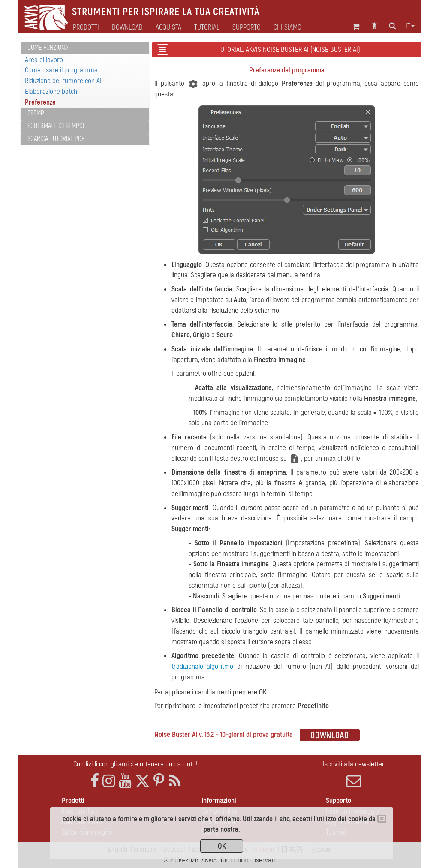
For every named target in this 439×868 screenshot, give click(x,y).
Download (127, 27)
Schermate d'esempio (56, 126)
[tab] (85, 48)
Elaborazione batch (51, 92)
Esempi (36, 113)
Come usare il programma (61, 70)
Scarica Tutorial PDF (56, 139)
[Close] (382, 819)
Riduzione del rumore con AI (63, 81)
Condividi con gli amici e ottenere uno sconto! (135, 764)
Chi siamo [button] (287, 27)
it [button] (410, 26)
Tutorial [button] (207, 27)
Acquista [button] (168, 27)
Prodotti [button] (86, 27)
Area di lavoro (44, 60)
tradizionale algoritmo (202, 666)
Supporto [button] (247, 27)
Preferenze (40, 102)
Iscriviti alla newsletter (354, 774)
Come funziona (48, 48)
